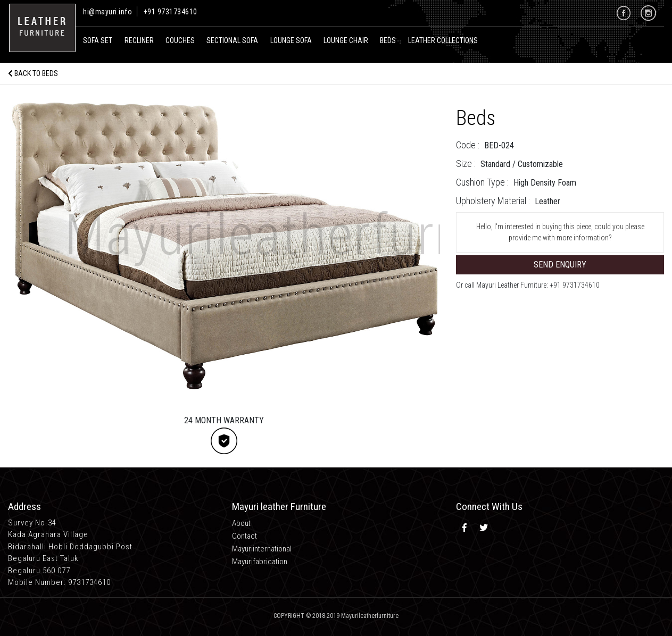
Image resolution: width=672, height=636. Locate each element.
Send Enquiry (560, 265)
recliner (139, 40)
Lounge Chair (346, 40)
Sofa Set (98, 40)
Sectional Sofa (232, 40)
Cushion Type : (482, 182)
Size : (466, 164)
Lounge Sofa (291, 40)
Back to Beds (33, 73)
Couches (180, 40)
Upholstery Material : (493, 201)
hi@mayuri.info (109, 12)
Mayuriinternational (262, 549)
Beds (388, 40)
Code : (468, 145)
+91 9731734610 (171, 12)
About (241, 523)
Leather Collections (443, 40)
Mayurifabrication (260, 562)
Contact (244, 536)
